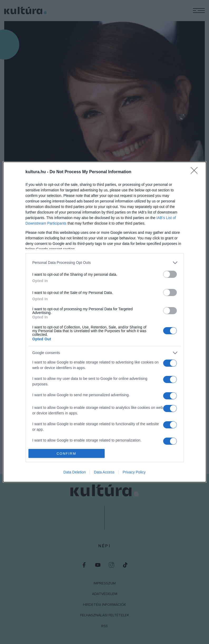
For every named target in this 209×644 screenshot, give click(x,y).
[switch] (170, 274)
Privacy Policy (134, 472)
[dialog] (105, 322)
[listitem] (105, 262)
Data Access (104, 472)
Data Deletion (75, 472)
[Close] (196, 172)
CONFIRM (67, 453)
